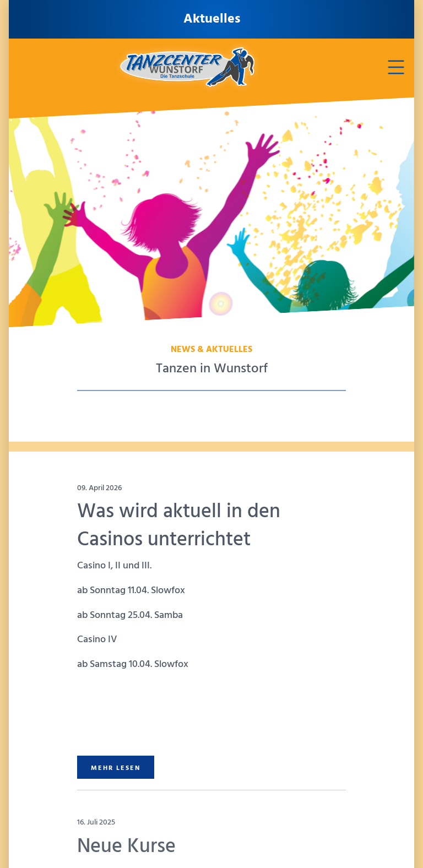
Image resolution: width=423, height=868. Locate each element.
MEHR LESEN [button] (116, 768)
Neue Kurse (126, 847)
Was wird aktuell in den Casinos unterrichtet (179, 526)
